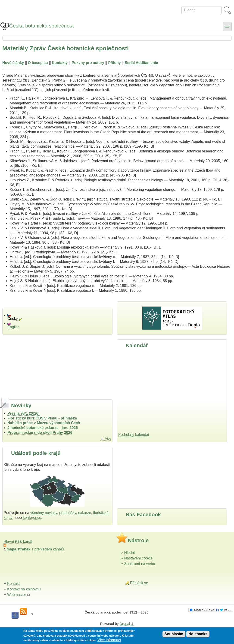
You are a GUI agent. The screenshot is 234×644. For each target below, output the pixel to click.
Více (108, 439)
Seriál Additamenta (141, 63)
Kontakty (60, 63)
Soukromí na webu (140, 564)
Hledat (130, 553)
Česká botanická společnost (41, 26)
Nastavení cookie (139, 558)
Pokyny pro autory (88, 63)
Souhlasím (174, 634)
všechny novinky (44, 513)
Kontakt (13, 584)
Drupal (127, 624)
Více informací (109, 640)
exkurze (84, 513)
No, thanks (198, 634)
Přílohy (114, 63)
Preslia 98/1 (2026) (23, 413)
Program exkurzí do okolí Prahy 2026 (40, 433)
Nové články (13, 63)
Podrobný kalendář (134, 435)
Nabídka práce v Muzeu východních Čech (44, 423)
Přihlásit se (139, 583)
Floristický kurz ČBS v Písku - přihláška (42, 418)
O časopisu (38, 63)
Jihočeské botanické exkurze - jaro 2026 (43, 428)
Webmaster (19, 595)
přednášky (68, 513)
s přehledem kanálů (35, 549)
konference (32, 518)
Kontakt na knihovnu (24, 589)
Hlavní (18, 542)
